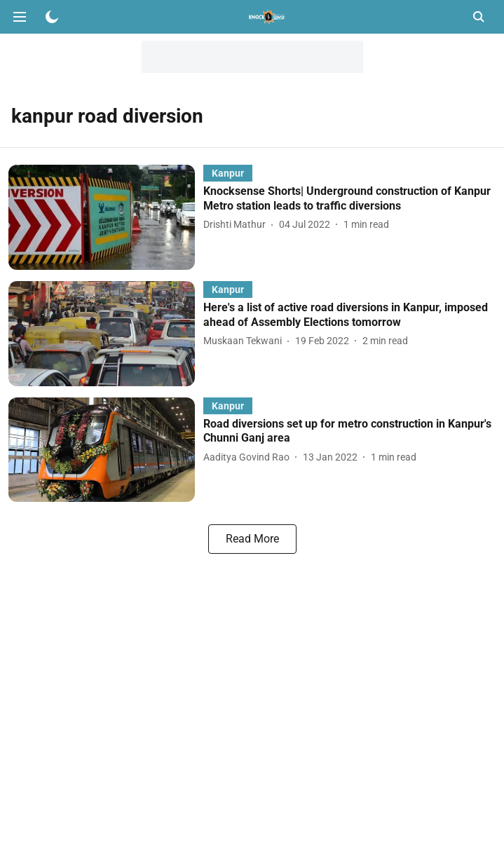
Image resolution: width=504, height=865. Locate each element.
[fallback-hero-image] (106, 217)
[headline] (349, 199)
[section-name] (228, 173)
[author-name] (237, 225)
